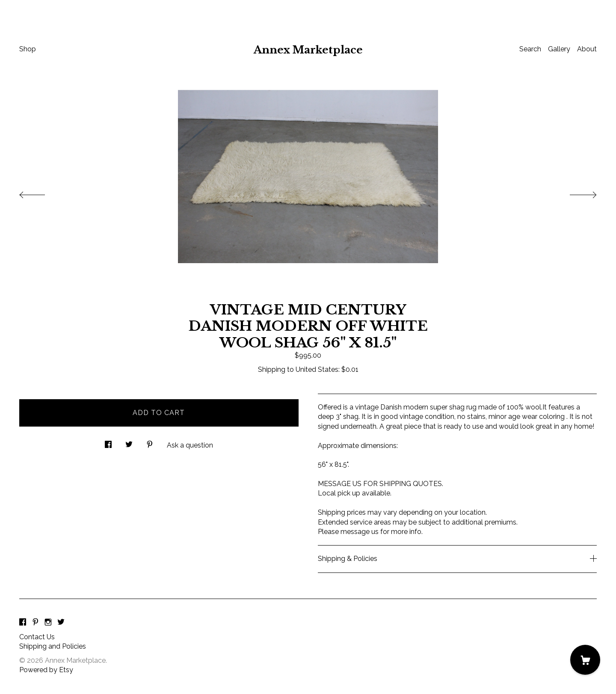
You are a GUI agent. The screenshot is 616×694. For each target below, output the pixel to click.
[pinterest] (36, 623)
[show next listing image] (575, 193)
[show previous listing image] (41, 193)
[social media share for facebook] (108, 442)
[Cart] (585, 660)
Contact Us (37, 637)
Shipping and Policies (53, 646)
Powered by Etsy (46, 670)
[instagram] (48, 623)
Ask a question (190, 445)
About (587, 49)
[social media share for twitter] (129, 442)
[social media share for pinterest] (150, 442)
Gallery (559, 49)
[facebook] (23, 623)
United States (317, 369)
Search (530, 49)
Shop (28, 49)
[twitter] (61, 623)
